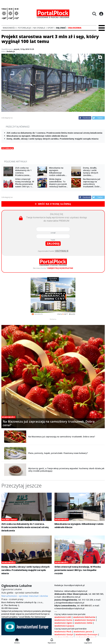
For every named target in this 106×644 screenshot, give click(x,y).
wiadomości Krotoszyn (86, 634)
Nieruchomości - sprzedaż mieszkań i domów (25, 596)
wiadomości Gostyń (64, 634)
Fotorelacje (8, 148)
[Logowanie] (88, 640)
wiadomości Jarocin (83, 632)
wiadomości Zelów (84, 623)
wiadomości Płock (63, 632)
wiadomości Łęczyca (64, 626)
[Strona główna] (17, 640)
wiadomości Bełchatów (84, 617)
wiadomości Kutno (63, 620)
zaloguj (53, 244)
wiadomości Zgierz (63, 623)
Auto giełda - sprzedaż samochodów (20, 593)
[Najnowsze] (52, 640)
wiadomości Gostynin (85, 620)
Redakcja (11, 51)
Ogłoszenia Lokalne (12, 589)
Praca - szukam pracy (12, 599)
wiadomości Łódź (63, 617)
